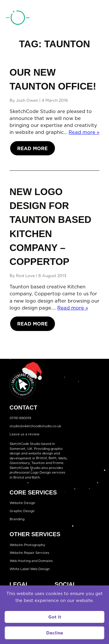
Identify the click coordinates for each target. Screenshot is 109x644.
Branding (17, 519)
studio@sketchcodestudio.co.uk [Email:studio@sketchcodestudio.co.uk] (35, 426)
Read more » (84, 132)
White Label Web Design (30, 569)
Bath (52, 458)
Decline (55, 633)
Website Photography (27, 545)
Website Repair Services (30, 553)
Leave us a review (25, 434)
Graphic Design (22, 511)
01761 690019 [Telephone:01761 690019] (75, 19)
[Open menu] (99, 19)
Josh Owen (27, 100)
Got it (55, 617)
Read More (32, 148)
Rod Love (25, 275)
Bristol (41, 458)
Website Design (22, 503)
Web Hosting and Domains (31, 561)
